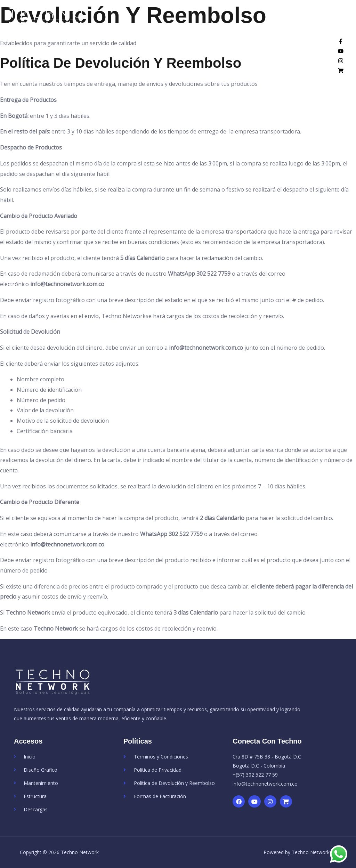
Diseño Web (132, 63)
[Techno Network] (54, 22)
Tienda (280, 63)
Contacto (312, 63)
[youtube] (341, 58)
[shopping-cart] (341, 77)
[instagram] (341, 67)
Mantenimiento (186, 63)
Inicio (98, 63)
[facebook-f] (341, 48)
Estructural (239, 63)
